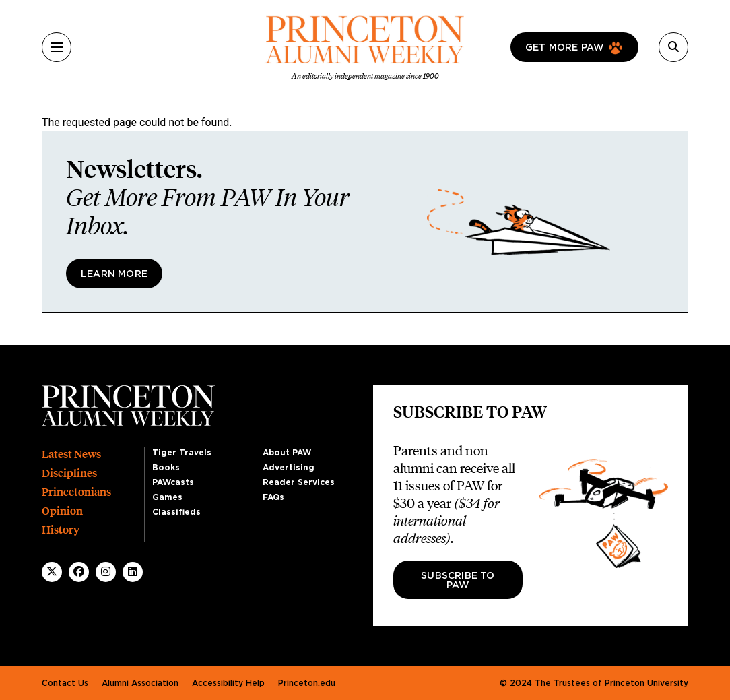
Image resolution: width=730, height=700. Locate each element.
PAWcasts (173, 482)
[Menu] (57, 47)
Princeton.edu (307, 683)
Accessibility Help (228, 683)
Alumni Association (140, 683)
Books (166, 468)
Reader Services (299, 482)
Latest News (71, 454)
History (61, 530)
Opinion (62, 511)
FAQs (273, 497)
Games (167, 497)
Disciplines (69, 473)
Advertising (289, 468)
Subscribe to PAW (458, 581)
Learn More (114, 274)
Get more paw (565, 48)
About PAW (287, 453)
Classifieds (176, 512)
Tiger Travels (182, 453)
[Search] (673, 47)
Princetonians (76, 492)
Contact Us (65, 683)
